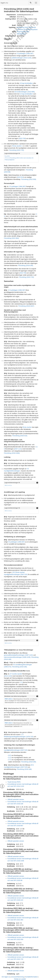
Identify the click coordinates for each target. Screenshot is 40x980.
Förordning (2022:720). (17, 150)
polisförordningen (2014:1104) (21, 58)
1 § (5, 46)
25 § (5, 568)
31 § (5, 732)
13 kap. (22, 94)
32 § (5, 748)
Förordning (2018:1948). (12, 453)
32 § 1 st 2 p (8, 511)
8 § (5, 255)
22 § (5, 517)
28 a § (6, 663)
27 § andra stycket (16, 674)
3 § (5, 76)
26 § (5, 599)
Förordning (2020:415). (20, 436)
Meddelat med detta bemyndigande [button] (16, 696)
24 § (5, 540)
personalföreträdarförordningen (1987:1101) (18, 655)
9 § (5, 269)
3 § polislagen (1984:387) (25, 54)
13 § (5, 351)
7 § (5, 241)
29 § (8, 156)
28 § (5, 653)
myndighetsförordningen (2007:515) (16, 750)
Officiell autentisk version (16, 799)
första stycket (27, 427)
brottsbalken (29, 83)
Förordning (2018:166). (26, 265)
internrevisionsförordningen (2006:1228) (17, 657)
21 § (5, 495)
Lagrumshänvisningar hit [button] (12, 153)
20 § (5, 463)
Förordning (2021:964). (12, 238)
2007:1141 (18, 449)
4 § (5, 186)
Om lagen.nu (6, 977)
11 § (5, 315)
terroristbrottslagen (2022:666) (25, 92)
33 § (5, 765)
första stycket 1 (17, 146)
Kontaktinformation (31, 977)
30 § (5, 708)
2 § (5, 63)
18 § (5, 445)
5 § (6, 156)
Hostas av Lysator (20, 979)
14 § (5, 368)
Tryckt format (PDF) (14, 782)
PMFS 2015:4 (9, 723)
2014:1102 (8, 676)
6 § (5, 230)
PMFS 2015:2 (9, 699)
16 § (5, 393)
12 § (5, 341)
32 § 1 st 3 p (8, 643)
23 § (5, 524)
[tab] (21, 153)
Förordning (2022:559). (29, 179)
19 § (5, 460)
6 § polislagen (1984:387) (17, 290)
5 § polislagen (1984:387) (16, 542)
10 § (5, 290)
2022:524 (20, 177)
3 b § (6, 175)
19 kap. (22, 83)
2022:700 (22, 138)
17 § (5, 405)
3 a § (6, 166)
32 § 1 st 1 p (8, 485)
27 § (5, 628)
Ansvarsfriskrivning (18, 977)
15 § (5, 373)
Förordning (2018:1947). (26, 306)
